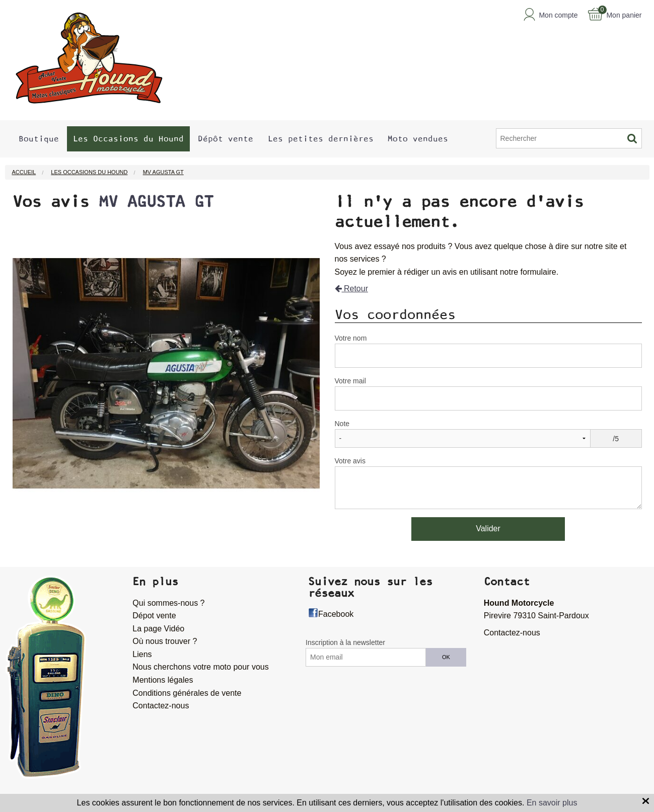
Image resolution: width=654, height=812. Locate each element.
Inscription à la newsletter (345, 642)
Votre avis (350, 461)
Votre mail (350, 381)
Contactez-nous (161, 706)
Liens (142, 654)
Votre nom (351, 338)
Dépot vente (154, 616)
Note (342, 424)
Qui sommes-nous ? (168, 603)
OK (446, 657)
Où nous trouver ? (165, 641)
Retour (351, 289)
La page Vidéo (158, 629)
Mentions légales (163, 680)
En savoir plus (552, 803)
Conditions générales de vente (187, 693)
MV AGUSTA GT (156, 202)
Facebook (336, 614)
